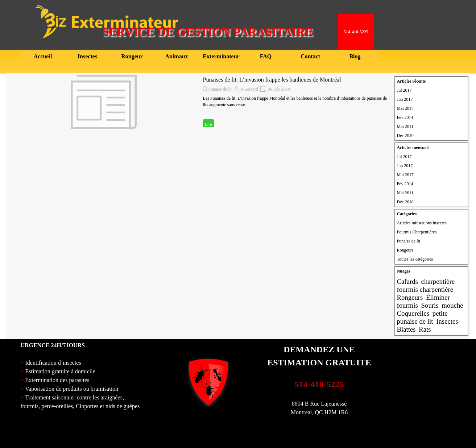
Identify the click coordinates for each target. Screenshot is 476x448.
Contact (310, 56)
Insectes (447, 321)
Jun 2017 (405, 99)
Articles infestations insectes (422, 223)
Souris (430, 305)
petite (440, 313)
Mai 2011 (405, 126)
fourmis (407, 305)
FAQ (266, 56)
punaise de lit (415, 321)
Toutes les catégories (415, 259)
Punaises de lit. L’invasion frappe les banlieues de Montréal (272, 80)
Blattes (406, 329)
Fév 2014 (405, 117)
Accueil (43, 56)
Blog (355, 56)
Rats (425, 329)
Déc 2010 (405, 136)
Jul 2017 (404, 90)
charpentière (438, 281)
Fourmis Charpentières (417, 232)
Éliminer (438, 297)
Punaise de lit (220, 89)
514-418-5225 (319, 384)
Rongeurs (405, 250)
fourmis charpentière (425, 289)
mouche (452, 305)
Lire (208, 124)
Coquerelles (413, 313)
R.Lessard (249, 89)
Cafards (407, 281)
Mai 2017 (405, 108)
